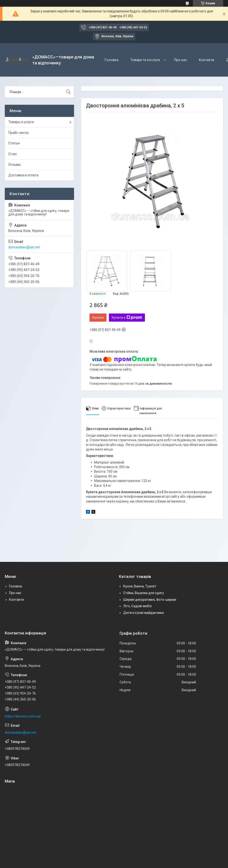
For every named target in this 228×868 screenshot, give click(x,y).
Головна (111, 60)
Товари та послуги (145, 60)
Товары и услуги (21, 122)
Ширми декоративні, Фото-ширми (150, 600)
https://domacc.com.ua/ (23, 716)
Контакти (207, 60)
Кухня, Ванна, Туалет (140, 586)
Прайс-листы (19, 133)
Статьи (14, 143)
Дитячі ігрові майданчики (143, 613)
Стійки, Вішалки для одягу (144, 593)
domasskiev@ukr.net (24, 247)
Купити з (127, 318)
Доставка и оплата (23, 175)
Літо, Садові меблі (137, 606)
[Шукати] (68, 92)
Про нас (180, 60)
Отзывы (15, 165)
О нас (13, 154)
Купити (98, 318)
